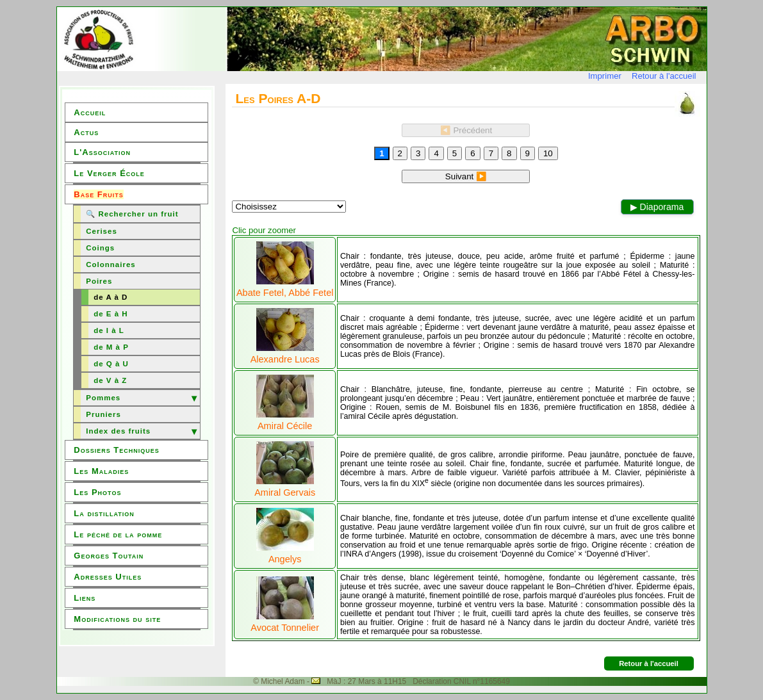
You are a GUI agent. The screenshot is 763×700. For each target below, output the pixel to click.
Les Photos (97, 492)
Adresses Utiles (108, 577)
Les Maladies (101, 471)
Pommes (103, 398)
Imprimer (605, 76)
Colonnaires (111, 265)
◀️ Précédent (466, 130)
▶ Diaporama (657, 207)
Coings (100, 248)
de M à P (111, 347)
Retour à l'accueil (664, 76)
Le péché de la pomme (118, 534)
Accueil (90, 112)
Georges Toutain (109, 556)
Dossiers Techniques (116, 450)
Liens (85, 598)
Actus (86, 132)
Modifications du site (117, 619)
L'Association (102, 152)
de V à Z (110, 380)
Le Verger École (109, 173)
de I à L (109, 330)
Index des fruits (118, 431)
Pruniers (103, 414)
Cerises (102, 231)
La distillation (104, 513)
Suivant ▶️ (466, 176)
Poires (99, 281)
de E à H (111, 314)
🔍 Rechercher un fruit (132, 214)
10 (548, 153)
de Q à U (111, 364)
